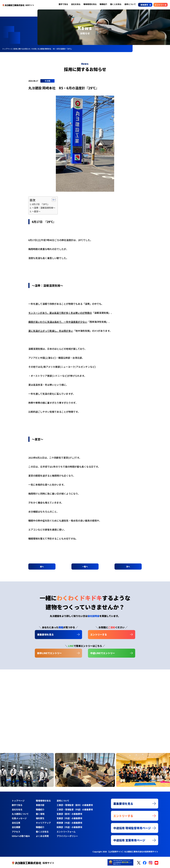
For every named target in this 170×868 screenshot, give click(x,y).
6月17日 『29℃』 (41, 204)
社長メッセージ (19, 818)
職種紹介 (103, 4)
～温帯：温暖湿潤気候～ (44, 208)
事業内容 (40, 805)
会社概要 (16, 827)
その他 (47, 81)
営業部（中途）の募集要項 (69, 818)
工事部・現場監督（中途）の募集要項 (75, 809)
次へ (128, 567)
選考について (130, 4)
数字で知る (63, 4)
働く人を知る (116, 4)
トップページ (18, 801)
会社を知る (76, 4)
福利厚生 (40, 818)
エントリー (159, 5)
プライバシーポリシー (67, 836)
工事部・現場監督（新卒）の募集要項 (75, 805)
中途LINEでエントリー (103, 653)
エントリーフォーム (66, 832)
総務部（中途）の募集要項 (69, 827)
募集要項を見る (45, 634)
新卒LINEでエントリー (49, 653)
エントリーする (99, 634)
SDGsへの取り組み (21, 836)
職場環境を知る (90, 4)
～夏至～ (36, 211)
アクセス (16, 832)
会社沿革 (16, 823)
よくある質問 (42, 836)
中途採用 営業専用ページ (129, 840)
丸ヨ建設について (20, 814)
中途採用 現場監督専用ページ (132, 828)
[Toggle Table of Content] (53, 200)
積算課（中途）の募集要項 (69, 823)
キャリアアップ (43, 823)
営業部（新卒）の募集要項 (69, 814)
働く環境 (40, 814)
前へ (42, 567)
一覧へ (85, 567)
